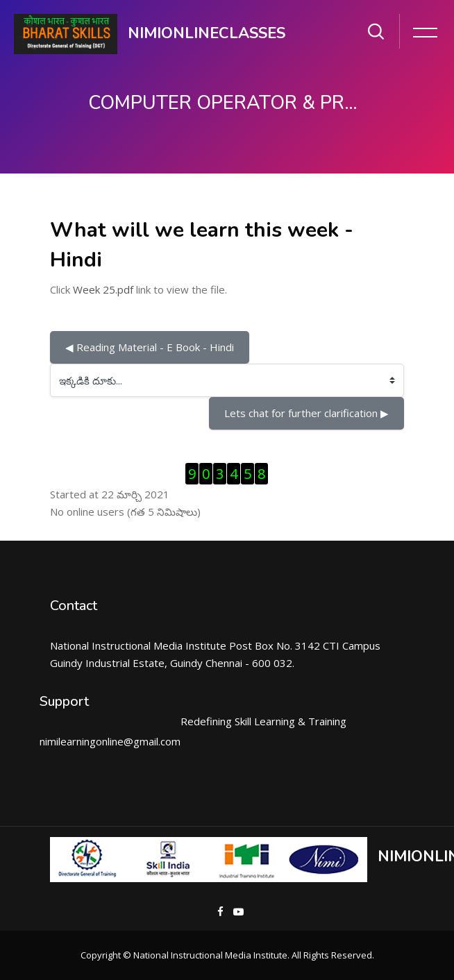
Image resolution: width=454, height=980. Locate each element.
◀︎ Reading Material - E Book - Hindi (150, 347)
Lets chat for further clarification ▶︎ (306, 413)
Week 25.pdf (103, 289)
